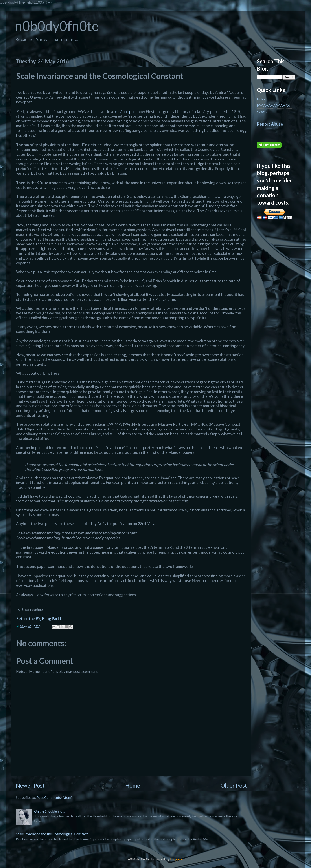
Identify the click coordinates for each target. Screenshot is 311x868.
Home (133, 785)
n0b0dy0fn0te (57, 26)
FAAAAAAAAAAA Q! (273, 105)
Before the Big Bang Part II (39, 618)
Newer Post (30, 785)
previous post (125, 111)
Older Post (234, 785)
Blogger (176, 859)
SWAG (262, 112)
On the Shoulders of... (50, 811)
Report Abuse (270, 124)
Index (261, 99)
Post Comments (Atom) (54, 797)
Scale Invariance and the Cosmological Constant (52, 834)
